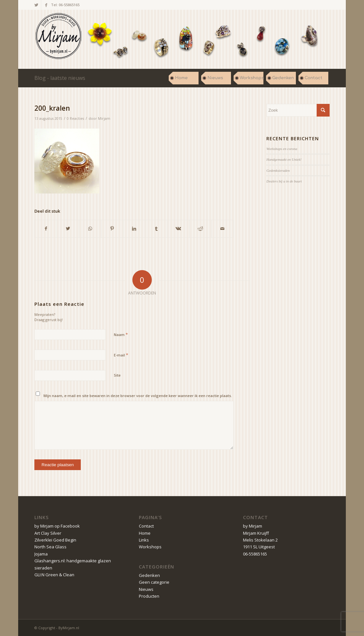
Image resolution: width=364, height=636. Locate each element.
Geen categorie (154, 582)
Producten (149, 596)
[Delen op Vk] (178, 229)
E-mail (121, 355)
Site (117, 375)
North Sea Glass (50, 547)
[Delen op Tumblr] (156, 229)
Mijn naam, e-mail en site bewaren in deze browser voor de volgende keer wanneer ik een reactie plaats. (138, 396)
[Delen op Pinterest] (112, 229)
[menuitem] (184, 78)
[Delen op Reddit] (200, 229)
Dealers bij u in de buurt (284, 181)
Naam (121, 334)
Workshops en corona (282, 149)
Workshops (150, 547)
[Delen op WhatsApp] (90, 229)
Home (145, 533)
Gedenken (149, 575)
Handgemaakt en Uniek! (284, 159)
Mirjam (104, 118)
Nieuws (146, 589)
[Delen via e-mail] (222, 229)
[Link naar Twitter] (36, 5)
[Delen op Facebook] (46, 229)
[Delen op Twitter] (68, 229)
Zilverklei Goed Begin (55, 540)
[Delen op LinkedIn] (134, 229)
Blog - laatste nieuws (60, 78)
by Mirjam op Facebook (57, 526)
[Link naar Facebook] (46, 5)
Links (144, 540)
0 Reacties (75, 118)
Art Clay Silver (48, 533)
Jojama (41, 554)
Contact (146, 526)
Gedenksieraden (278, 170)
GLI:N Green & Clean (54, 575)
